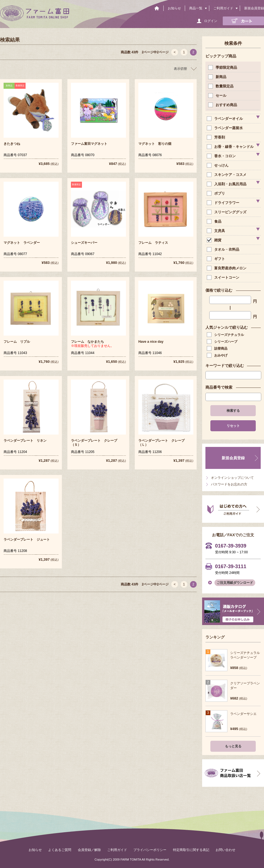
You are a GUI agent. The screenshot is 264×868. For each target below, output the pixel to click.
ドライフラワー (224, 203)
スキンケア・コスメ (227, 175)
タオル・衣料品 (224, 249)
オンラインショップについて (232, 478)
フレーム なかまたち (87, 342)
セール (218, 96)
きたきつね (12, 144)
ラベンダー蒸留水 (225, 128)
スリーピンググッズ (227, 212)
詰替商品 (218, 349)
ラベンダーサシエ (243, 714)
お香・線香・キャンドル (231, 147)
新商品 (218, 77)
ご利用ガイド (223, 8)
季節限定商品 (223, 67)
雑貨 (215, 240)
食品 (215, 221)
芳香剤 (216, 137)
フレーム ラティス (153, 243)
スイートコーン (224, 277)
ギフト (216, 259)
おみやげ (218, 355)
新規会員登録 (254, 8)
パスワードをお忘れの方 (229, 484)
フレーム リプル (17, 342)
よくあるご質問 (60, 850)
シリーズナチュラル (226, 335)
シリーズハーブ (223, 342)
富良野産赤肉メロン (227, 268)
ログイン (211, 21)
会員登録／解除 (89, 850)
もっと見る (233, 746)
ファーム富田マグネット (89, 144)
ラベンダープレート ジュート (27, 540)
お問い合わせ (226, 850)
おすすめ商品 (223, 105)
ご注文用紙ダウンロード (235, 583)
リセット (233, 426)
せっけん (218, 165)
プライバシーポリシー (150, 850)
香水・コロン (222, 156)
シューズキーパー (84, 243)
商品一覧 (196, 8)
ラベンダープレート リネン (25, 441)
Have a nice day (151, 342)
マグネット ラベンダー (22, 243)
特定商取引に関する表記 (191, 850)
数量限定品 (221, 86)
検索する (233, 411)
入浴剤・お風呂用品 (227, 184)
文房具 (216, 231)
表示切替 (180, 69)
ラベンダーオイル (225, 119)
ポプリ (216, 193)
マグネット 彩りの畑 (155, 144)
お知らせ (174, 8)
